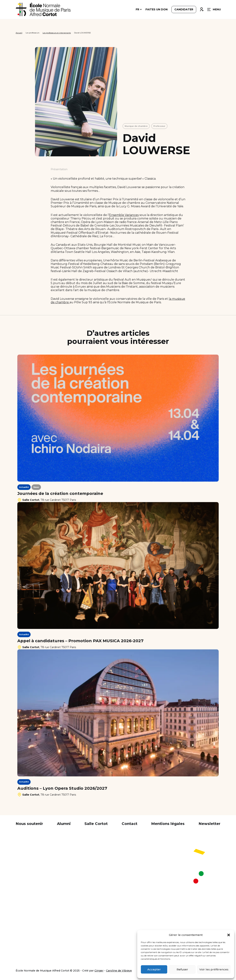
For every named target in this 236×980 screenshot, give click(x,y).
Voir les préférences (214, 969)
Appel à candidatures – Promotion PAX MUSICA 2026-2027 (80, 641)
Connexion (202, 9)
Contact (130, 824)
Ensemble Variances (124, 215)
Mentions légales (168, 824)
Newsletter (209, 824)
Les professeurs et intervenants (57, 33)
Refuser (182, 969)
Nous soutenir (29, 824)
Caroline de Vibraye (119, 971)
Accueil (19, 33)
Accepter (154, 969)
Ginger (99, 971)
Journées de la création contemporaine (60, 494)
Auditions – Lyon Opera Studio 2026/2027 (62, 788)
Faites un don (157, 10)
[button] (229, 935)
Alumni (64, 824)
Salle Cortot (96, 824)
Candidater (184, 10)
